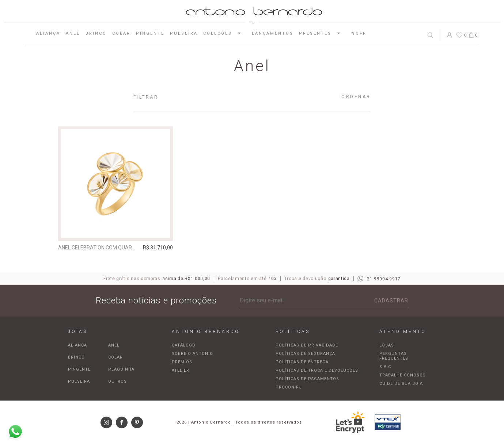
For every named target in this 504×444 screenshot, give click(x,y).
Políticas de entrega (302, 362)
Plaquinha (121, 369)
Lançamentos (273, 33)
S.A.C (385, 367)
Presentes (322, 33)
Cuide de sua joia (401, 384)
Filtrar (146, 97)
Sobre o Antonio (192, 354)
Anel (73, 33)
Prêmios (182, 362)
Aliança (48, 33)
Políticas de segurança (305, 354)
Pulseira (184, 33)
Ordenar (356, 97)
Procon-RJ (289, 387)
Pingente (150, 33)
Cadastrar (391, 301)
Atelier (181, 370)
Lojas (387, 345)
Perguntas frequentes (394, 356)
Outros (118, 381)
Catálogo (184, 345)
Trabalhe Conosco (403, 375)
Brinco (96, 33)
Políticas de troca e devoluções (317, 370)
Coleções (225, 33)
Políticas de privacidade (307, 345)
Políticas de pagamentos (307, 379)
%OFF (359, 33)
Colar (121, 33)
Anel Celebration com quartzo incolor (111, 248)
